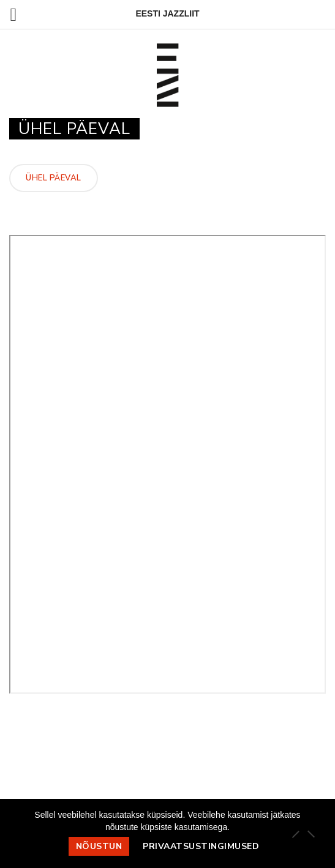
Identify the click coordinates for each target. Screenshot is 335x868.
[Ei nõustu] (311, 834)
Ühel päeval (54, 178)
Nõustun (99, 846)
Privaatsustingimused (201, 846)
